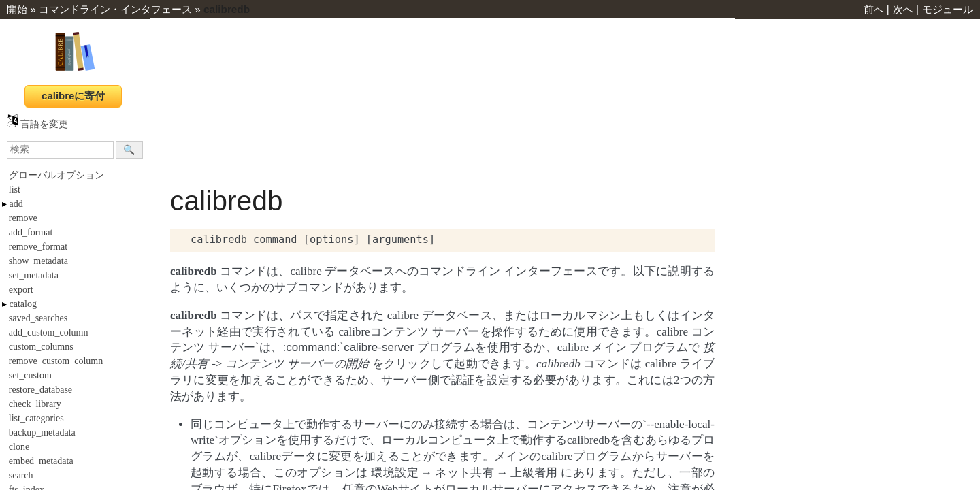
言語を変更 (37, 124)
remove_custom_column (56, 361)
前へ (874, 9)
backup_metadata (42, 432)
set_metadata (34, 275)
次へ (903, 9)
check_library (35, 404)
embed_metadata (41, 461)
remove (23, 218)
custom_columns (41, 347)
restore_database (40, 390)
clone (19, 447)
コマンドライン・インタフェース (115, 9)
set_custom (30, 375)
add (16, 204)
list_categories (36, 418)
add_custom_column (49, 332)
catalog (23, 304)
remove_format (38, 247)
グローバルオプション (56, 175)
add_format (31, 232)
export (21, 290)
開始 (17, 9)
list (15, 190)
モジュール (948, 9)
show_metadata (38, 261)
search (21, 475)
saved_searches (38, 318)
